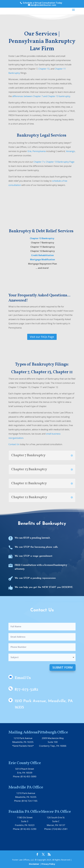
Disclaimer (34, 864)
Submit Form (63, 667)
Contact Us (14, 444)
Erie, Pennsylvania (37, 151)
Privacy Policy (48, 864)
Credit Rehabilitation (42, 255)
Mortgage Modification (43, 260)
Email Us (23, 678)
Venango (70, 151)
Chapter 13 (44, 69)
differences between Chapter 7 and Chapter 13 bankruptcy (41, 96)
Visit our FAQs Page (42, 337)
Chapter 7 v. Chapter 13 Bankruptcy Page (54, 162)
